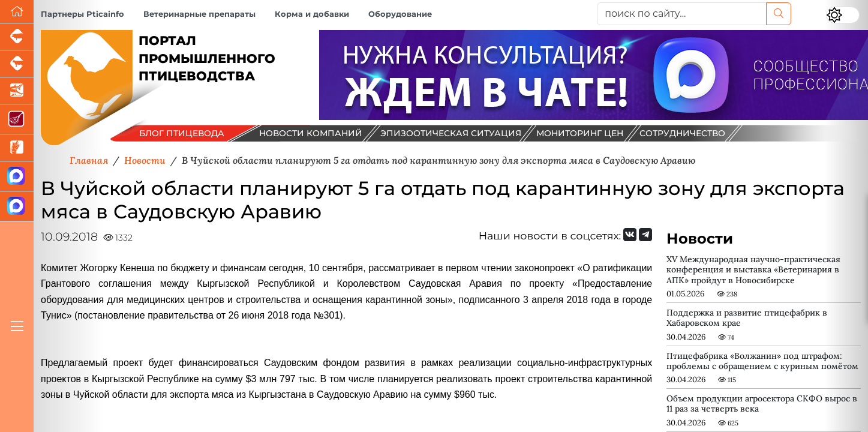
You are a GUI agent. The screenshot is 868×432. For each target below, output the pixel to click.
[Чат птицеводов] (17, 206)
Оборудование (400, 14)
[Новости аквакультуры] (17, 91)
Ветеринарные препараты (199, 14)
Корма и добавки (312, 14)
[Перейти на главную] (17, 12)
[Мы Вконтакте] (630, 235)
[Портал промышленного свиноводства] (17, 37)
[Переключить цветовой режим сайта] (843, 15)
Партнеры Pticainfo (82, 14)
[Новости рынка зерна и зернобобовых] (17, 148)
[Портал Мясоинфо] (17, 119)
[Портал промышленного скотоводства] (17, 64)
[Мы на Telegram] (645, 235)
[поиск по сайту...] (682, 14)
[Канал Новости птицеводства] (17, 176)
